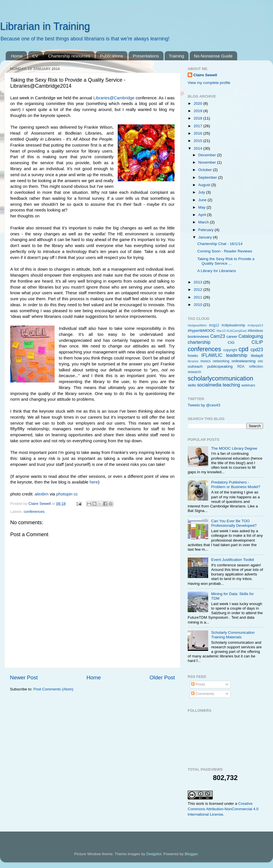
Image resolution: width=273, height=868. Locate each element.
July (202, 192)
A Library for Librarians (217, 271)
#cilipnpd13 (255, 325)
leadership (237, 355)
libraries (193, 361)
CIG (231, 343)
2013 (198, 282)
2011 (198, 297)
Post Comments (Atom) (53, 689)
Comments (203, 694)
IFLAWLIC (212, 355)
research (194, 372)
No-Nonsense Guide (213, 56)
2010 (198, 305)
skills (192, 385)
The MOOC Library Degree (234, 448)
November (208, 162)
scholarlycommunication (220, 378)
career (232, 337)
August (205, 185)
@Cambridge (122, 98)
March (204, 222)
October (206, 170)
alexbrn (42, 494)
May (202, 207)
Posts (198, 684)
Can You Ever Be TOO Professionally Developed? (234, 523)
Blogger (191, 854)
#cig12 (214, 325)
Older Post (162, 677)
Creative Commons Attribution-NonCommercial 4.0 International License (223, 809)
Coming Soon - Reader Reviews (225, 251)
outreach (195, 366)
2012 (198, 290)
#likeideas (255, 331)
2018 (198, 118)
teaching (231, 385)
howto (193, 356)
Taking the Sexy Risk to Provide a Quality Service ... (226, 261)
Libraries (101, 98)
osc (260, 361)
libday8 (257, 356)
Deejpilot (154, 854)
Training (177, 56)
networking (221, 361)
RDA (241, 367)
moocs (206, 361)
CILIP (258, 342)
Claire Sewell (205, 75)
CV (35, 56)
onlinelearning (243, 361)
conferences (34, 512)
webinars (248, 385)
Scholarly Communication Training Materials (233, 635)
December (208, 155)
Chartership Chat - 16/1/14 (220, 244)
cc (76, 494)
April (203, 215)
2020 (198, 103)
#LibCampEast (237, 331)
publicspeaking (220, 366)
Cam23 (218, 336)
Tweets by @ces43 (204, 405)
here (94, 482)
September (208, 177)
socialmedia (209, 385)
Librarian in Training (45, 26)
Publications (111, 56)
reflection (256, 367)
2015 (198, 141)
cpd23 (257, 349)
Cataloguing (251, 336)
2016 (198, 133)
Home (17, 56)
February (206, 230)
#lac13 (221, 331)
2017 (198, 126)
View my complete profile (209, 83)
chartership (199, 342)
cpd (244, 349)
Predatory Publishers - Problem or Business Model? (236, 485)
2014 (198, 148)
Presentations (146, 56)
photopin (64, 494)
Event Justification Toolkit (232, 560)
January (206, 237)
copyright (230, 350)
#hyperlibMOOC (201, 331)
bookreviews (198, 337)
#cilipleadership (233, 325)
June (203, 200)
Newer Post (24, 677)
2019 (198, 111)
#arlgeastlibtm (197, 325)
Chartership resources (69, 56)
